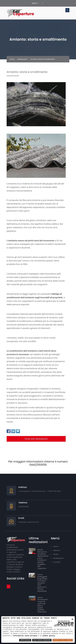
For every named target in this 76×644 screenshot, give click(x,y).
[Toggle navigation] (67, 10)
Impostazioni (25, 640)
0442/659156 (24, 507)
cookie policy (49, 636)
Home (12, 59)
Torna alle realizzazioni (36, 439)
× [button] (72, 619)
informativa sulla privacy (25, 636)
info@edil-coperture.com (29, 522)
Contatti (56, 562)
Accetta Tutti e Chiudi (63, 640)
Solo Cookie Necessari (42, 640)
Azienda (55, 550)
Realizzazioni (23, 59)
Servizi (55, 554)
